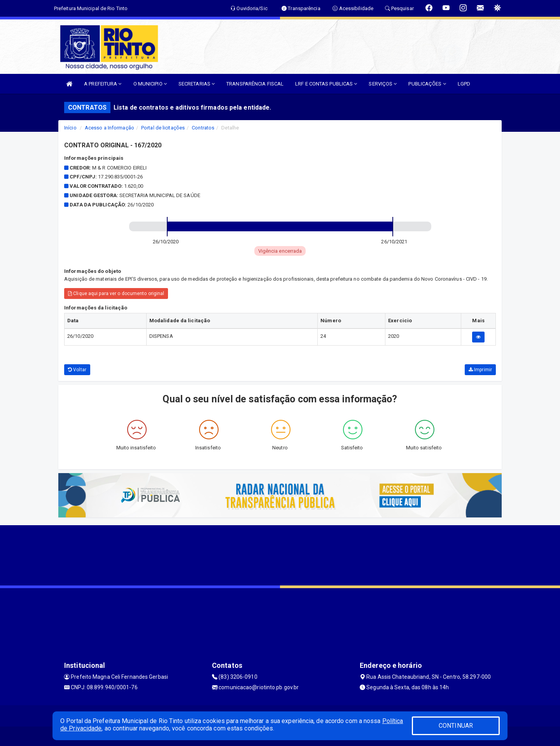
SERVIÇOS (383, 84)
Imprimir (480, 370)
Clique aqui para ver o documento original (116, 294)
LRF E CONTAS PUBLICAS (326, 84)
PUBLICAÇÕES (427, 84)
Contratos (203, 128)
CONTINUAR (456, 726)
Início (70, 128)
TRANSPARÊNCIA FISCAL (255, 84)
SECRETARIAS (197, 84)
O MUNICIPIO (150, 84)
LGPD (464, 84)
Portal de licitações (163, 128)
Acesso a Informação (109, 128)
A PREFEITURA (103, 84)
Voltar (77, 370)
